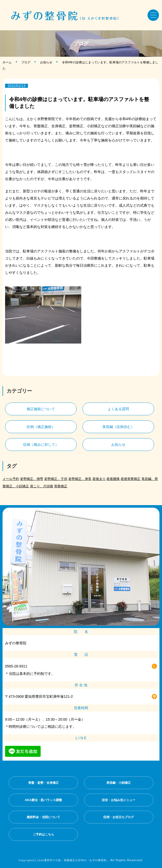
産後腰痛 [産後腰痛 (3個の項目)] (113, 479)
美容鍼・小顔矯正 (119, 783)
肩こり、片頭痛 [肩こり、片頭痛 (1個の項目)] (42, 486)
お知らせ (46, 62)
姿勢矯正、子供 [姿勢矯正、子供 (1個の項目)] (56, 479)
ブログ (26, 62)
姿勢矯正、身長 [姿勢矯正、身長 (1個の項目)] (80, 479)
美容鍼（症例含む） (118, 427)
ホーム (7, 62)
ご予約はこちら (43, 834)
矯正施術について (41, 409)
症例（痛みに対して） (41, 445)
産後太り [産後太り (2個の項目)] (99, 479)
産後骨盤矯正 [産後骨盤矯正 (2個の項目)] (131, 479)
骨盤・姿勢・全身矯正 (43, 783)
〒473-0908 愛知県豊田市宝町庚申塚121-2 (39, 696)
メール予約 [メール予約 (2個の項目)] (11, 479)
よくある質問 (118, 409)
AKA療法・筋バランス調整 (43, 800)
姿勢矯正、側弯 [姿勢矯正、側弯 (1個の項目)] (32, 479)
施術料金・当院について (43, 817)
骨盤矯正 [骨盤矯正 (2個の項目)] (61, 486)
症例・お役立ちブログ (119, 817)
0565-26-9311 (16, 666)
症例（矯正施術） (41, 427)
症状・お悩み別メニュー (119, 800)
